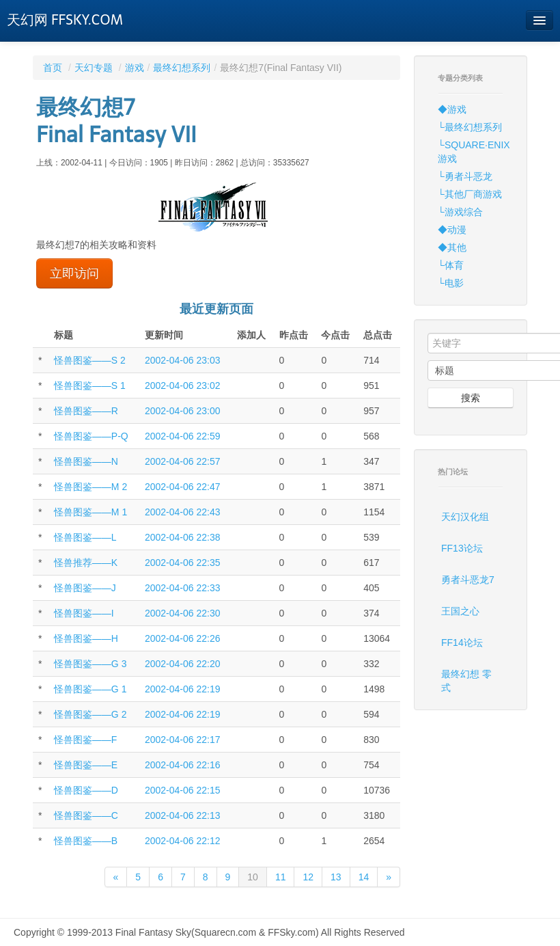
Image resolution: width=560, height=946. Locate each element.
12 (308, 877)
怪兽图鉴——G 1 (90, 689)
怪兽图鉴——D (86, 790)
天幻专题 (94, 68)
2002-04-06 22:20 (183, 664)
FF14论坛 (462, 643)
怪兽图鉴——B (86, 841)
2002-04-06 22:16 (183, 765)
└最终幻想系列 (470, 127)
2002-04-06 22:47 (183, 487)
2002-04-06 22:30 (183, 613)
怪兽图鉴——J (85, 588)
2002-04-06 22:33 (183, 588)
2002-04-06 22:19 (183, 689)
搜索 (471, 398)
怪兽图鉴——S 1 (90, 386)
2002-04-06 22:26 (183, 638)
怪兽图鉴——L (85, 537)
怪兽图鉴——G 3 (90, 664)
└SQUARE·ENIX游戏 (474, 152)
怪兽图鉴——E (86, 765)
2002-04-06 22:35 (183, 563)
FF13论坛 (462, 548)
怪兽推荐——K (86, 563)
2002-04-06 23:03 (183, 360)
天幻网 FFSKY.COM (65, 20)
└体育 (451, 265)
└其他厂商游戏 (470, 194)
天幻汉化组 (465, 517)
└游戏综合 (460, 212)
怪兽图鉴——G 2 (90, 714)
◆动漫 (452, 230)
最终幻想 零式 (466, 681)
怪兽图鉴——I (84, 613)
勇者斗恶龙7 (468, 580)
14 (364, 877)
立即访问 (74, 273)
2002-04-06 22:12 (183, 841)
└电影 (451, 283)
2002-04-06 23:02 (183, 386)
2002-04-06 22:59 (183, 436)
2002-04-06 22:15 (183, 790)
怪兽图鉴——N (86, 461)
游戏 (135, 68)
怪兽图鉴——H (86, 638)
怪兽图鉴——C (86, 815)
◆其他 (452, 247)
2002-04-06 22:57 (183, 461)
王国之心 (460, 611)
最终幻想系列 (182, 68)
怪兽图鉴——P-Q (91, 436)
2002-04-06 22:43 (183, 512)
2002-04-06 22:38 (183, 537)
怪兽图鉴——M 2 (90, 487)
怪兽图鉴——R (86, 411)
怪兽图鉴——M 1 (90, 512)
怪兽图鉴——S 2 (90, 360)
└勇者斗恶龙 (465, 176)
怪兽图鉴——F (86, 740)
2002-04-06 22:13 (183, 815)
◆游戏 (452, 109)
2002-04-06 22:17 (183, 740)
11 (281, 877)
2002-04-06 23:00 (183, 411)
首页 (53, 68)
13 (336, 877)
